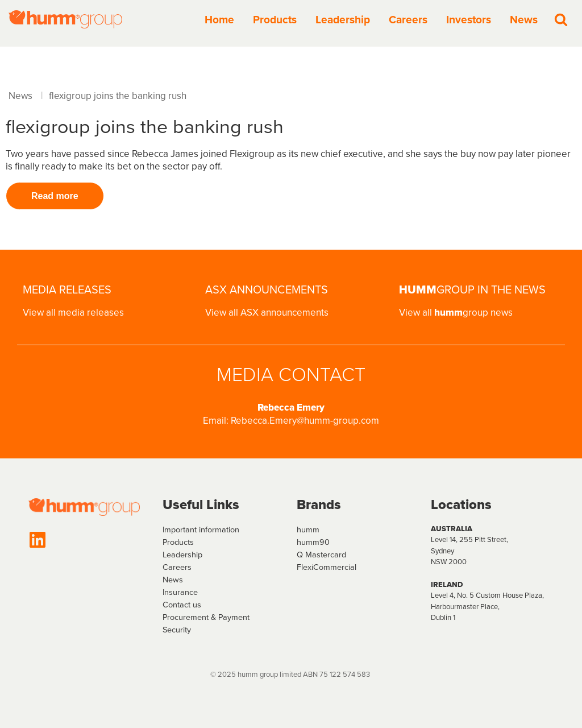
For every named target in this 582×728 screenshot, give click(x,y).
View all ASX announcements (267, 313)
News (524, 20)
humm (308, 530)
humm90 (313, 542)
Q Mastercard (321, 555)
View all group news (456, 313)
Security (177, 630)
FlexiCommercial (327, 567)
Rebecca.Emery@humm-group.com (305, 421)
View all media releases (73, 313)
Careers (408, 20)
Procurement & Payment (206, 617)
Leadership (343, 20)
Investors (469, 20)
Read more (55, 196)
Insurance (180, 592)
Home (219, 20)
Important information (201, 530)
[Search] (561, 19)
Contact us (182, 605)
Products (275, 20)
